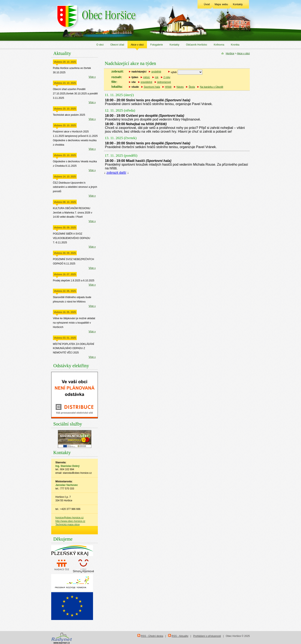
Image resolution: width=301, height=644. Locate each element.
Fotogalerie (157, 45)
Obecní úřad (117, 45)
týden (135, 77)
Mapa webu (221, 4)
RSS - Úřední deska (152, 636)
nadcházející (139, 72)
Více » (92, 77)
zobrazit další (116, 173)
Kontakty (238, 4)
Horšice (230, 53)
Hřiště (168, 87)
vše (134, 82)
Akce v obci (137, 45)
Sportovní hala (152, 87)
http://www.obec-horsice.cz (70, 521)
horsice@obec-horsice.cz (70, 518)
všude (135, 87)
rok (157, 77)
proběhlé (156, 72)
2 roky (167, 77)
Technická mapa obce (68, 525)
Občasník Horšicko (197, 45)
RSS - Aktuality (180, 636)
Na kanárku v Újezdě (211, 87)
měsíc (147, 77)
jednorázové (164, 82)
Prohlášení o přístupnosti (207, 636)
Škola (192, 87)
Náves (180, 87)
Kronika (235, 45)
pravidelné (146, 82)
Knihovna (219, 45)
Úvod (207, 4)
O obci (100, 45)
